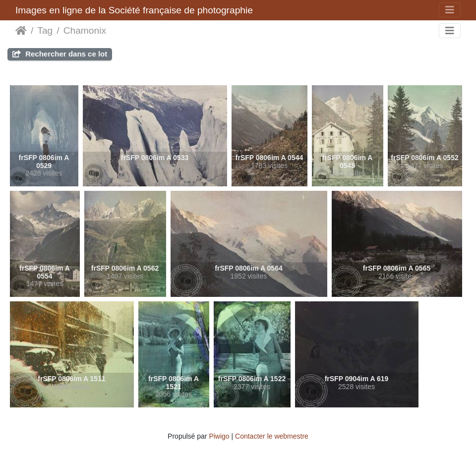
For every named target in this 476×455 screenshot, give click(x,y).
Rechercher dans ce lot (60, 54)
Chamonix (85, 30)
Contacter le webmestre (272, 436)
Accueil (21, 31)
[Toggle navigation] (450, 10)
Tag (45, 30)
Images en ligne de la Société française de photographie (134, 10)
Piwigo (219, 436)
